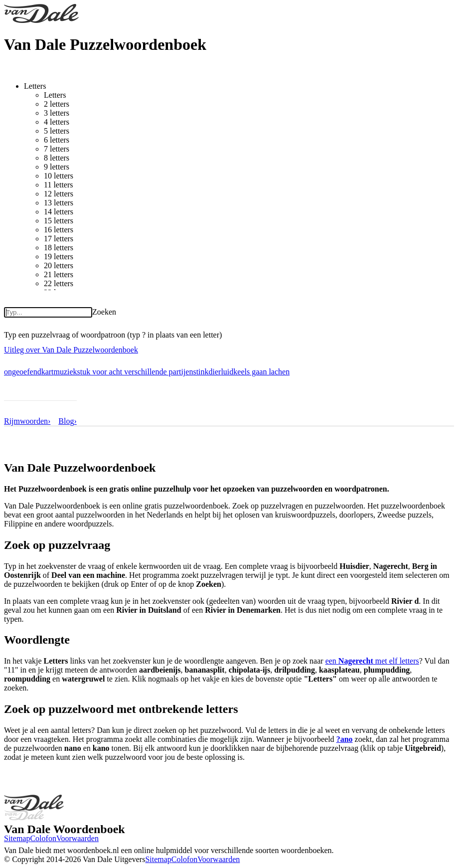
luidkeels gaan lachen (255, 372)
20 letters (59, 265)
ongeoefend (23, 372)
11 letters (59, 185)
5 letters (57, 131)
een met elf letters (372, 661)
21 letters (59, 274)
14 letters (59, 212)
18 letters (59, 248)
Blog (67, 421)
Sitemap (17, 838)
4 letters (57, 122)
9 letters (57, 167)
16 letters (59, 230)
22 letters (59, 283)
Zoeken (104, 312)
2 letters (57, 104)
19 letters (59, 257)
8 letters (57, 158)
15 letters (59, 221)
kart (48, 372)
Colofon (43, 838)
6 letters (57, 140)
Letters (35, 86)
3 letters (57, 113)
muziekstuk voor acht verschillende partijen (124, 372)
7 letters (57, 149)
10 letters (59, 176)
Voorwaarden (77, 838)
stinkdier (207, 372)
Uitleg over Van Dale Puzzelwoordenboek (71, 350)
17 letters (59, 239)
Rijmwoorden (27, 421)
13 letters (59, 203)
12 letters (59, 194)
